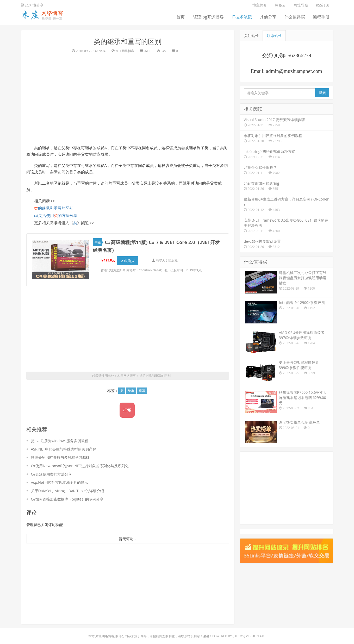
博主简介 (260, 5)
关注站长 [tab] (251, 36)
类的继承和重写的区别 (128, 41)
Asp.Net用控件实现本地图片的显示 (60, 480)
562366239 (299, 55)
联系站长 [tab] (274, 36)
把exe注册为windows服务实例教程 (60, 438)
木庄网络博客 (127, 373)
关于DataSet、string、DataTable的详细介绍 (68, 488)
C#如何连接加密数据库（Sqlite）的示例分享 (67, 496)
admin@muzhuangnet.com (294, 71)
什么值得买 (295, 17)
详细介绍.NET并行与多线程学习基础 (60, 455)
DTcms (239, 633)
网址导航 (301, 5)
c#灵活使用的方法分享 (56, 215)
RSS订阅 (323, 5)
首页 (181, 17)
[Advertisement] (128, 102)
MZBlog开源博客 (208, 17)
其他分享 (268, 17)
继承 (131, 388)
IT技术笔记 (242, 17)
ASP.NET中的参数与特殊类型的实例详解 (64, 446)
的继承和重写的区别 (54, 208)
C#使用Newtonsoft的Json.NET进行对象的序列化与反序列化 (80, 463)
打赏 (127, 407)
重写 (142, 388)
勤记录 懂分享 (32, 5)
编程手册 (321, 17)
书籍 (98, 242)
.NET (147, 51)
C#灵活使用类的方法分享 (52, 471)
